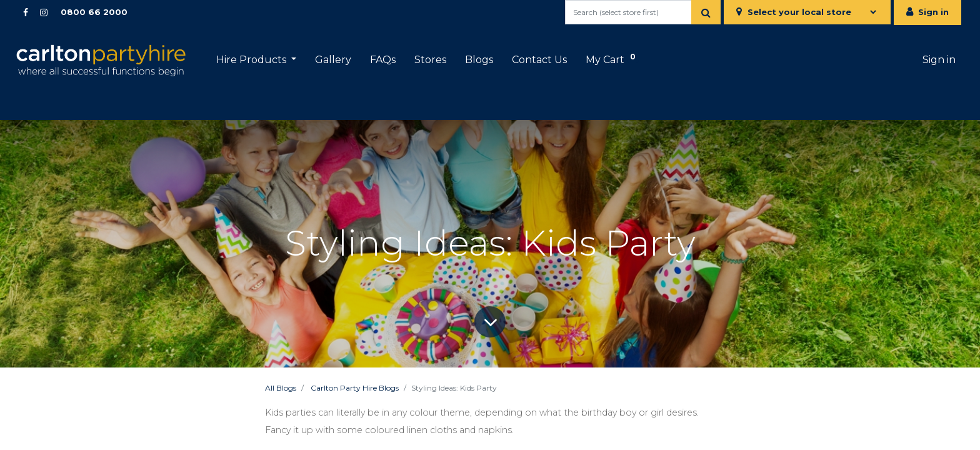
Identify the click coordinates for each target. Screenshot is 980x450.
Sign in (933, 12)
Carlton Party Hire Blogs (355, 388)
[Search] (706, 12)
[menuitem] (337, 60)
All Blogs (281, 388)
